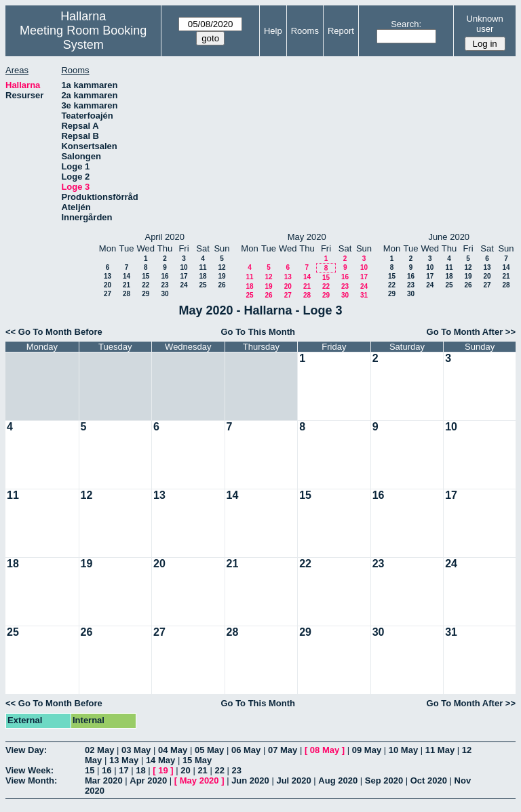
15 (146, 276)
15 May (197, 760)
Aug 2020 (338, 780)
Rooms (305, 31)
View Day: (26, 750)
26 (221, 285)
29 (146, 294)
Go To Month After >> (471, 332)
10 (184, 267)
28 (127, 294)
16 (165, 276)
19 (221, 276)
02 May (99, 750)
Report (341, 31)
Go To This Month (258, 332)
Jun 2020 (250, 780)
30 (165, 294)
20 (108, 285)
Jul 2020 (293, 780)
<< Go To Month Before (54, 332)
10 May (403, 750)
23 (165, 285)
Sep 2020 (384, 780)
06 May (246, 750)
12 (221, 267)
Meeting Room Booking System (83, 38)
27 (108, 294)
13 (108, 276)
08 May (325, 750)
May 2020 (199, 780)
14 (127, 276)
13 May (124, 760)
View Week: (30, 770)
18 (202, 276)
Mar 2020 (104, 780)
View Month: (31, 780)
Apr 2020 (148, 780)
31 (364, 295)
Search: (406, 24)
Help (273, 31)
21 (127, 285)
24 (184, 285)
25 (202, 285)
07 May (283, 750)
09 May (367, 750)
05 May (209, 750)
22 (146, 285)
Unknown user (485, 24)
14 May (160, 760)
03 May (136, 750)
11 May (440, 750)
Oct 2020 (429, 780)
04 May (173, 750)
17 (184, 276)
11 (202, 267)
